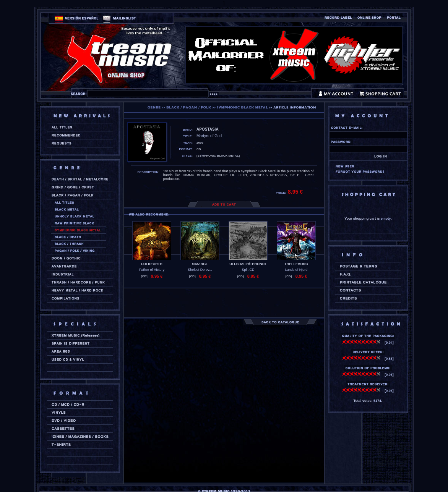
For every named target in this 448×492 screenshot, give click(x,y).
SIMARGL (200, 264)
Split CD (248, 270)
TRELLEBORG (296, 264)
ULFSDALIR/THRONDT (248, 264)
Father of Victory (152, 270)
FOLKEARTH (152, 264)
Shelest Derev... (200, 270)
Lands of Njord (296, 270)
